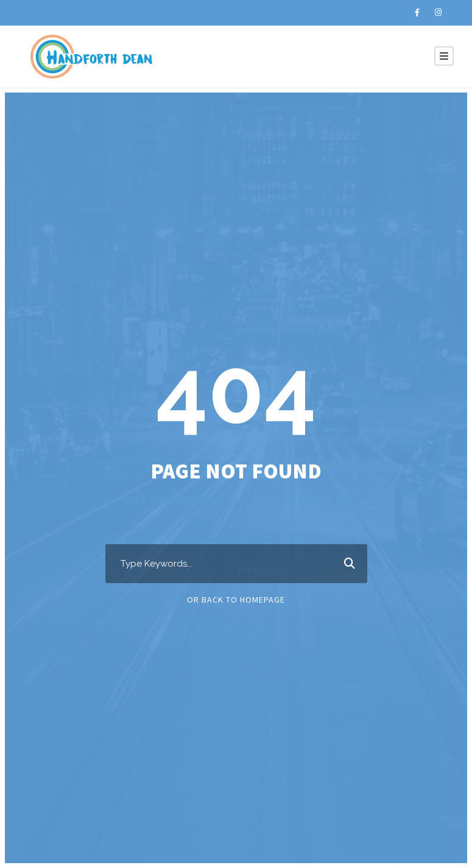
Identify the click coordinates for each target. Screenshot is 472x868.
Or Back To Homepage (236, 600)
